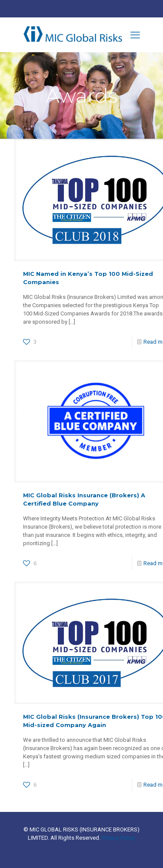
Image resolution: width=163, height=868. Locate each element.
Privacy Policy (118, 838)
